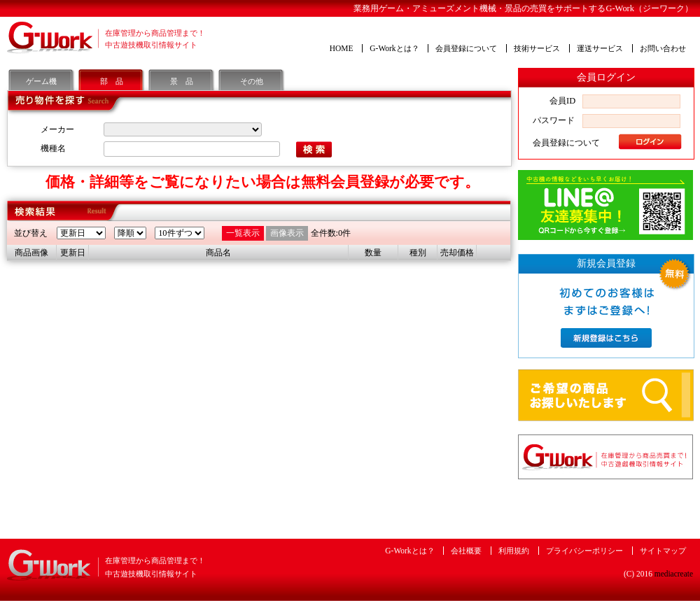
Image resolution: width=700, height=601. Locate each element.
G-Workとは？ (394, 48)
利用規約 (514, 551)
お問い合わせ (663, 48)
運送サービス (600, 48)
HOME (342, 48)
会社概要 (466, 551)
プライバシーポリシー (584, 551)
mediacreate (674, 574)
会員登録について (466, 48)
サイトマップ (663, 551)
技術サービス (537, 48)
